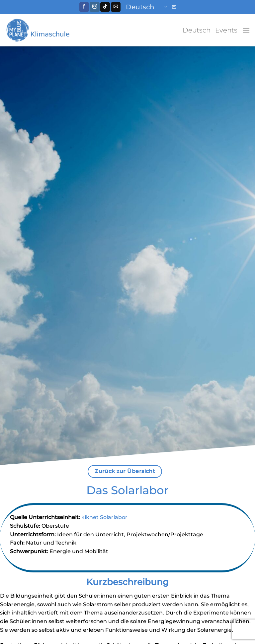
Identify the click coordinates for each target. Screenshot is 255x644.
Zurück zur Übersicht (125, 471)
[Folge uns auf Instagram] (94, 7)
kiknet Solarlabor (104, 517)
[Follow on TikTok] (105, 7)
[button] (174, 7)
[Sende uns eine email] (116, 7)
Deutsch (147, 7)
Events (226, 30)
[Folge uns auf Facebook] (84, 7)
